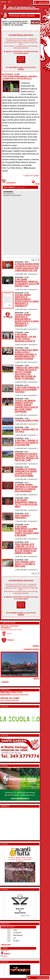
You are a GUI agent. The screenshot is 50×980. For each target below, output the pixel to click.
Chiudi (36, 184)
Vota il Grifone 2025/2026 (10, 700)
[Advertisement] (8, 823)
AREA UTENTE (44, 2)
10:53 (5, 956)
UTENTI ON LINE (43, 978)
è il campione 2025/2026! (14, 694)
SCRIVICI (21, 69)
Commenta (9, 182)
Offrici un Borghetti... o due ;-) (21, 59)
